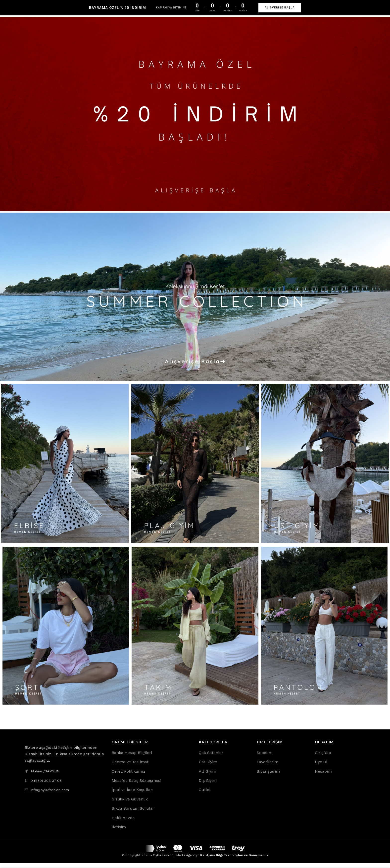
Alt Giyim (207, 776)
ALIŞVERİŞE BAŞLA (280, 8)
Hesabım (323, 776)
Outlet (205, 795)
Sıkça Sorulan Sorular (133, 813)
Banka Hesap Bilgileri (132, 757)
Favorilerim (268, 767)
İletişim (119, 832)
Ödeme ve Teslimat (130, 767)
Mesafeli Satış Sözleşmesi (136, 785)
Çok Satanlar (211, 757)
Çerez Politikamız (129, 776)
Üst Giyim (208, 767)
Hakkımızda (123, 822)
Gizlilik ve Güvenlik (130, 804)
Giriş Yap (323, 757)
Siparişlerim (268, 776)
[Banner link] (195, 119)
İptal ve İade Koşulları (133, 795)
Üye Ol (321, 767)
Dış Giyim (208, 785)
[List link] (64, 785)
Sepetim (265, 757)
